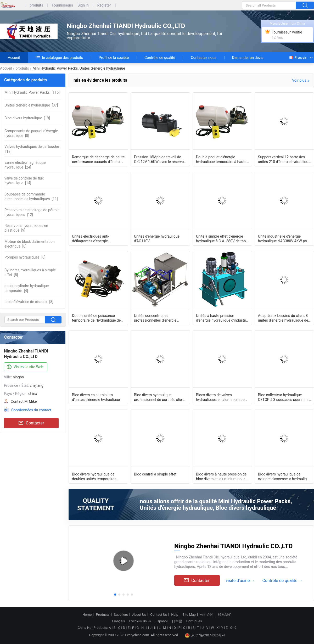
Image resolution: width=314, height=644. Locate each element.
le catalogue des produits (59, 58)
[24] (25, 165)
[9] (26, 228)
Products (103, 615)
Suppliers (121, 615)
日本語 (177, 621)
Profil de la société (114, 58)
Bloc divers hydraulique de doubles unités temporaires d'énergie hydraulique (94, 476)
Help (175, 615)
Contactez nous (203, 58)
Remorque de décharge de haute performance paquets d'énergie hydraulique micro (98, 159)
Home (87, 615)
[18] (32, 149)
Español (161, 621)
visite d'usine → (240, 581)
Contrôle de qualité (160, 58)
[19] (27, 118)
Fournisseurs (62, 5)
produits (36, 5)
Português (194, 621)
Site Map (189, 615)
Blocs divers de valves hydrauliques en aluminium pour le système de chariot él (222, 397)
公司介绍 (207, 615)
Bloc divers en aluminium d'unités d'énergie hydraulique (96, 397)
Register (104, 5)
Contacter (31, 423)
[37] (31, 105)
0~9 (233, 628)
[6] (30, 244)
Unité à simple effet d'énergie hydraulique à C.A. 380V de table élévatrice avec (222, 238)
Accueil (14, 58)
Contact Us (159, 615)
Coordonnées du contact (31, 410)
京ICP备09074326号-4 (205, 635)
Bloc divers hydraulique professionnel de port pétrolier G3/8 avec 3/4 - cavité (158, 397)
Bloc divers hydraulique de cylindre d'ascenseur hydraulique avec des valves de (284, 476)
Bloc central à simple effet (155, 474)
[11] (31, 197)
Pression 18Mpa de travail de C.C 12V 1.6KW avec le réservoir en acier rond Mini (160, 159)
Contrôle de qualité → (282, 581)
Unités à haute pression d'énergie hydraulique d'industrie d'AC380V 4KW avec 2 (222, 318)
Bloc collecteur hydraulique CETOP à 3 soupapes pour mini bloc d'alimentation (283, 397)
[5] (30, 272)
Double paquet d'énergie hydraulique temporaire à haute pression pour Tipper (221, 159)
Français (298, 58)
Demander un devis (248, 58)
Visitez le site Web (24, 367)
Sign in (83, 5)
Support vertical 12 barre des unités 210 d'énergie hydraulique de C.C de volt (284, 159)
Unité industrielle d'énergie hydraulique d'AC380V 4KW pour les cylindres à (284, 238)
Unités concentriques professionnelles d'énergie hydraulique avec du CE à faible (159, 318)
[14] (24, 181)
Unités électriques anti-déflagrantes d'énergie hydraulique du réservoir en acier (98, 238)
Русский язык (140, 621)
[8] (31, 133)
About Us (139, 615)
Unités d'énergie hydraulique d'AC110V (157, 238)
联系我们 (225, 615)
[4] (27, 288)
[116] (32, 92)
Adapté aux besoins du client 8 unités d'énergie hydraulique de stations (283, 318)
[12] (32, 212)
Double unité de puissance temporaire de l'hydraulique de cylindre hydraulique (96, 318)
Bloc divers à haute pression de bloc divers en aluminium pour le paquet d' (222, 476)
